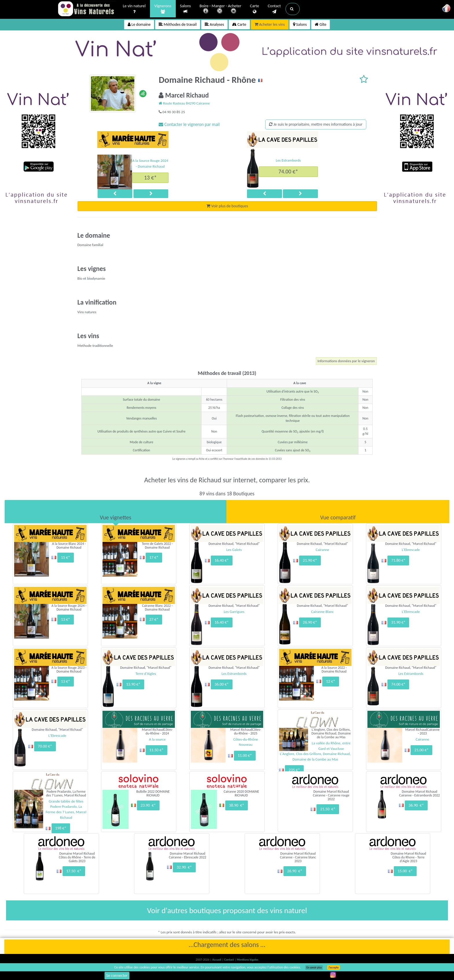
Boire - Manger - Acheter (220, 9)
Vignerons (163, 9)
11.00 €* (245, 755)
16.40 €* (222, 560)
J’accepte (333, 968)
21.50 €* (328, 809)
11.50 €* (156, 750)
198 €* (61, 828)
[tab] (116, 512)
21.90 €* (310, 560)
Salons (186, 9)
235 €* (294, 770)
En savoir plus (314, 968)
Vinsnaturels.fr (87, 9)
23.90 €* (148, 805)
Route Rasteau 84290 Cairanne (184, 103)
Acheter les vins (270, 24)
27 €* (154, 619)
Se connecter (117, 976)
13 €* (150, 177)
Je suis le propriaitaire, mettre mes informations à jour (316, 124)
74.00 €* (288, 171)
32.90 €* (184, 867)
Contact (274, 9)
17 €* (154, 557)
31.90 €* (398, 622)
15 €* (66, 557)
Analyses (214, 24)
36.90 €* (416, 805)
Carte (254, 9)
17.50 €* (74, 871)
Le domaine (139, 24)
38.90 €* (237, 805)
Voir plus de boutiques (227, 206)
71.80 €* (398, 560)
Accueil (217, 960)
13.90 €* (133, 684)
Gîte (321, 24)
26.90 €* (310, 622)
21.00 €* (421, 750)
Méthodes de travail (178, 24)
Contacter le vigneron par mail (189, 124)
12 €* (331, 681)
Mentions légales (248, 960)
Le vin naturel (134, 9)
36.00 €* (222, 684)
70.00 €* (45, 746)
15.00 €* (405, 871)
